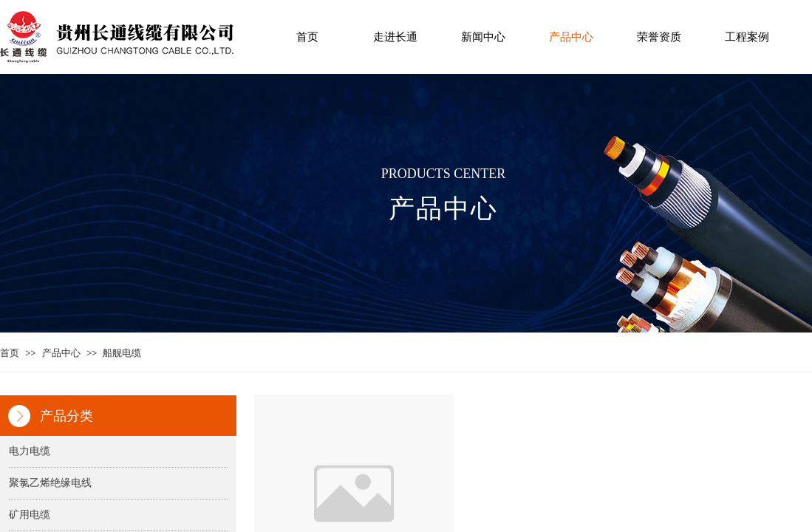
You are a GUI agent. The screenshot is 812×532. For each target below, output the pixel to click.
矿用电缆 (30, 515)
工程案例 (747, 37)
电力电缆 (30, 451)
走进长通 (395, 37)
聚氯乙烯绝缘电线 (50, 483)
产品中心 (571, 37)
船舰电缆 (122, 353)
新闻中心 (483, 37)
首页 (307, 37)
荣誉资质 (659, 37)
